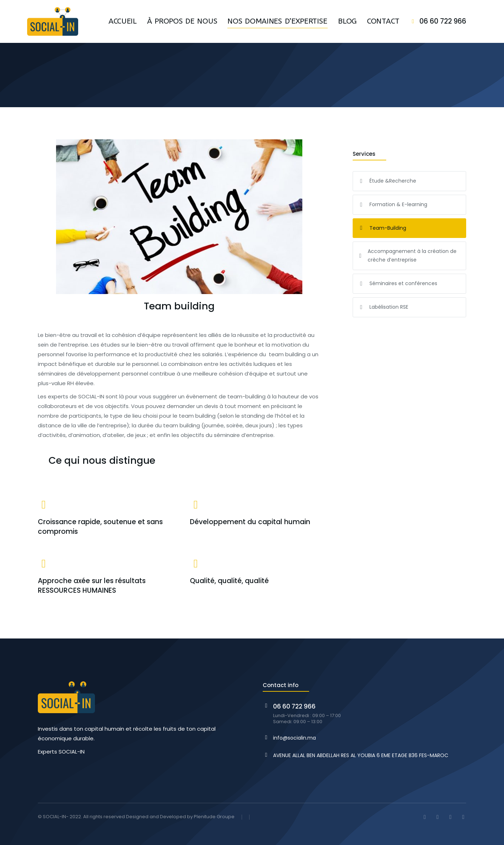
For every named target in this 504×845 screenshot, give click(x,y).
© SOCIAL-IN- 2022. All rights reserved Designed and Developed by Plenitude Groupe (136, 817)
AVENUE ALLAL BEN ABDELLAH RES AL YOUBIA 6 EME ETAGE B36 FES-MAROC (361, 755)
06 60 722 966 (443, 21)
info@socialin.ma (294, 738)
